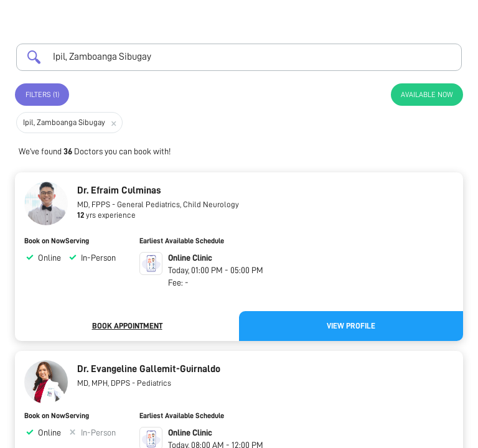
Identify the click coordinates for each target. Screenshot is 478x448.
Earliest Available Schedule (182, 241)
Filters (42, 95)
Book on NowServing (57, 241)
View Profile (351, 326)
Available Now (427, 95)
